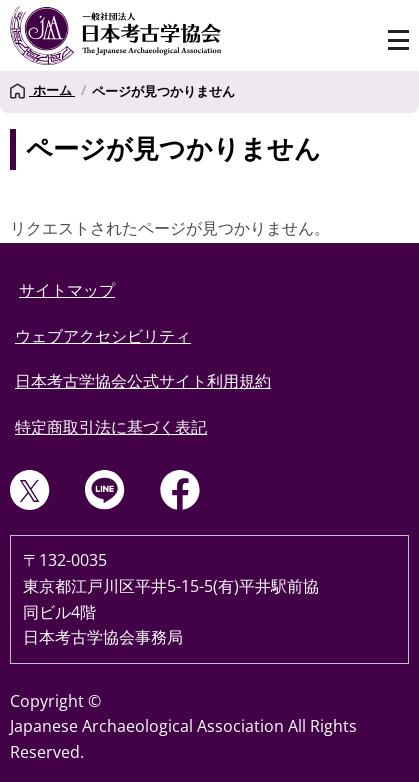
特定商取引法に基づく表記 (111, 427)
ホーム (42, 91)
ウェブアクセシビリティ (103, 336)
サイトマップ (67, 290)
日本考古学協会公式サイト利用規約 (143, 381)
